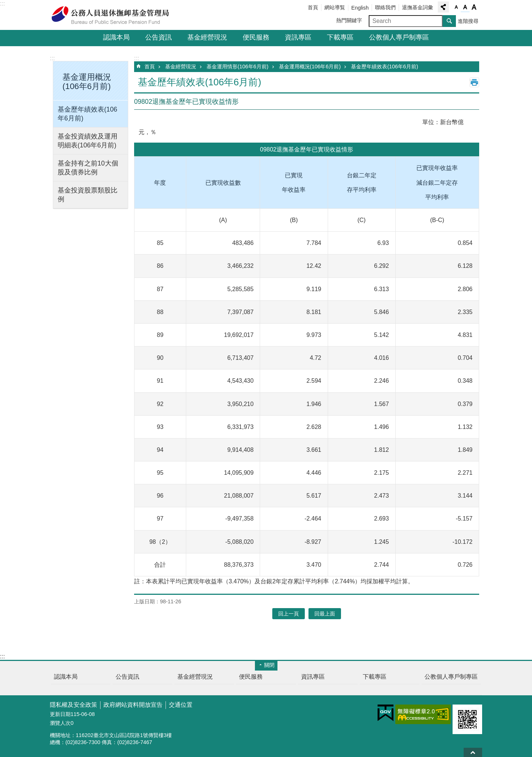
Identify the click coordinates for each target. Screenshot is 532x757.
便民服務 (256, 37)
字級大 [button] (474, 7)
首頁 (313, 7)
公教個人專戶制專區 (399, 37)
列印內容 (474, 82)
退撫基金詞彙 (417, 7)
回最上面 (473, 752)
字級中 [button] (465, 7)
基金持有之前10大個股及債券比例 (88, 168)
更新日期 (60, 714)
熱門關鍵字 (349, 20)
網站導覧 (335, 7)
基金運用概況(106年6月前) (310, 67)
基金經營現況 (207, 37)
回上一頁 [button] (289, 614)
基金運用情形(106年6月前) (238, 67)
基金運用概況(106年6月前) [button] (87, 82)
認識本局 (116, 37)
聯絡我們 (385, 7)
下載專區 (340, 37)
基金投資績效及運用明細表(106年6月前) (88, 141)
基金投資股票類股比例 (88, 195)
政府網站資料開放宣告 (133, 705)
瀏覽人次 (60, 723)
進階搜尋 (468, 21)
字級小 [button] (456, 7)
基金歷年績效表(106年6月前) (87, 114)
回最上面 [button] (325, 614)
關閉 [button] (269, 665)
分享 (443, 7)
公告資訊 (158, 37)
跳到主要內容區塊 (4, 4)
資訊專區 (298, 37)
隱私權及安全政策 (74, 705)
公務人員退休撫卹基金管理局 (115, 15)
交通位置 (181, 705)
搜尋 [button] (449, 21)
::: (2, 4)
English (360, 8)
